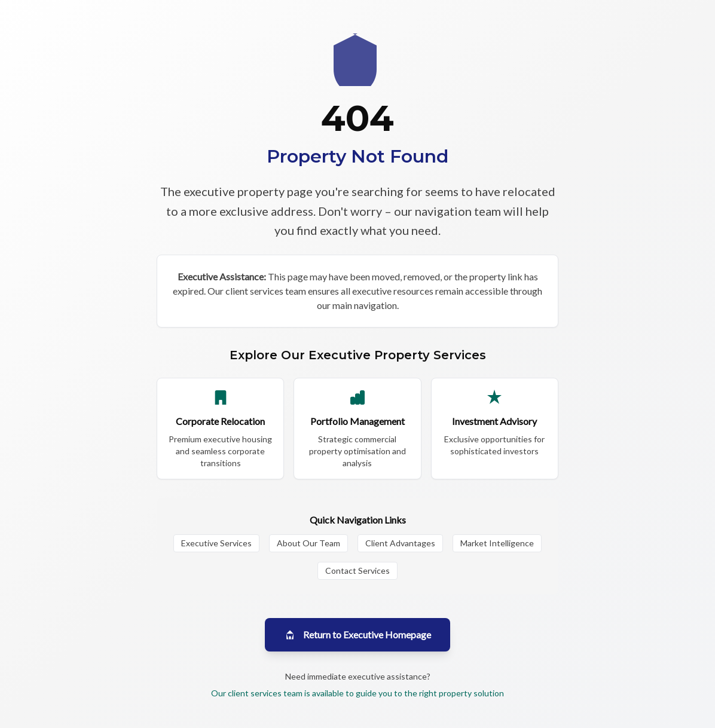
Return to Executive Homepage (357, 635)
